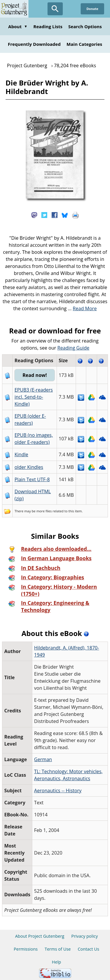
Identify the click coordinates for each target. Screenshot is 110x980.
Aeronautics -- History (58, 791)
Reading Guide (73, 348)
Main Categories (84, 44)
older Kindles (29, 467)
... (82, 308)
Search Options (85, 26)
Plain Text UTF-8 (32, 479)
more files (44, 511)
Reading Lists (48, 26)
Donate (92, 9)
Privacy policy (85, 936)
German (43, 759)
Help (56, 962)
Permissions (26, 949)
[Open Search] (55, 9)
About (18, 26)
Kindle (21, 454)
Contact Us (88, 949)
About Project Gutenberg (40, 936)
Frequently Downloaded (34, 44)
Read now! (35, 375)
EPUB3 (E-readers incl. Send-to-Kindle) (34, 397)
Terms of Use (58, 949)
